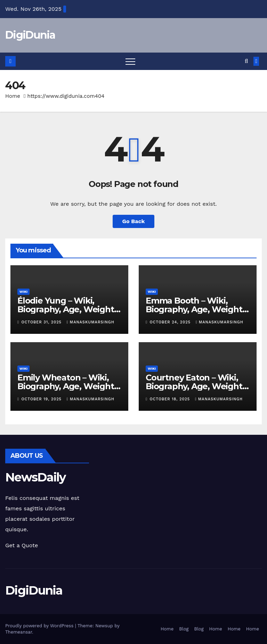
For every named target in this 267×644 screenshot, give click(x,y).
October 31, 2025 (42, 322)
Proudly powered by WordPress (40, 626)
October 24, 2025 (171, 322)
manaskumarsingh (91, 322)
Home (13, 96)
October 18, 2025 (171, 399)
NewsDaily (35, 477)
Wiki (23, 292)
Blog (184, 629)
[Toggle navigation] (130, 61)
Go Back (134, 221)
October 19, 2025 (42, 399)
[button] (246, 61)
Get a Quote (22, 545)
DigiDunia (30, 35)
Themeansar (19, 632)
